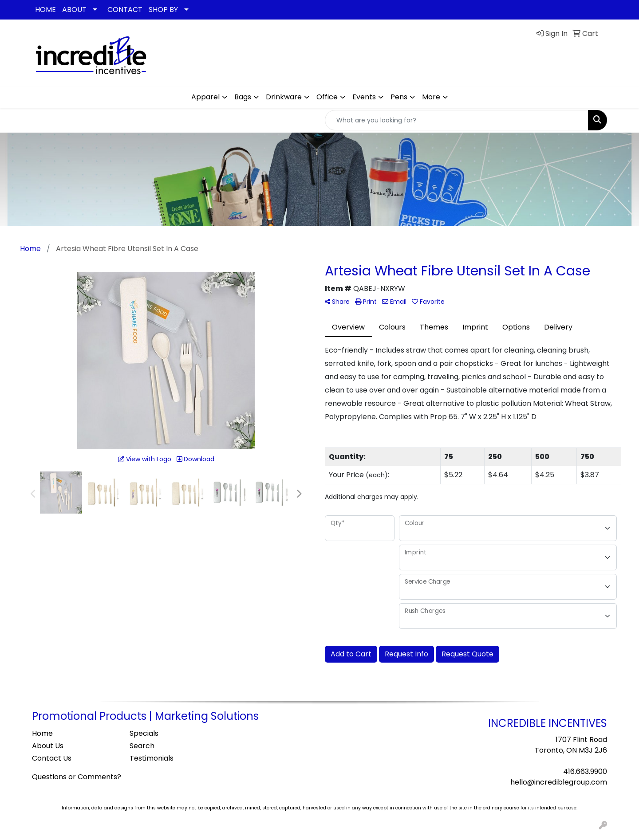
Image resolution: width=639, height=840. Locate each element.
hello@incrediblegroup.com (559, 782)
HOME (45, 10)
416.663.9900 (585, 771)
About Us (48, 746)
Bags (243, 97)
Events (364, 97)
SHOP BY (163, 10)
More (431, 97)
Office (327, 97)
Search (142, 746)
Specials (144, 733)
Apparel (205, 97)
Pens (399, 97)
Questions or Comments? (77, 777)
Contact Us (52, 758)
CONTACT (125, 10)
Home (42, 733)
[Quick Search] (457, 120)
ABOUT (74, 10)
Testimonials (152, 758)
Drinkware (284, 97)
